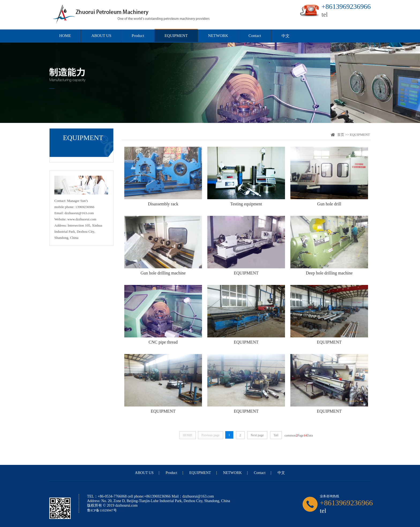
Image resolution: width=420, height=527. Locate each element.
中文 (286, 36)
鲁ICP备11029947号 (102, 510)
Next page (257, 435)
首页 (341, 135)
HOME (65, 36)
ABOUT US (101, 36)
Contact (255, 36)
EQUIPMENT (176, 36)
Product (138, 36)
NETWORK (218, 36)
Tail (276, 435)
